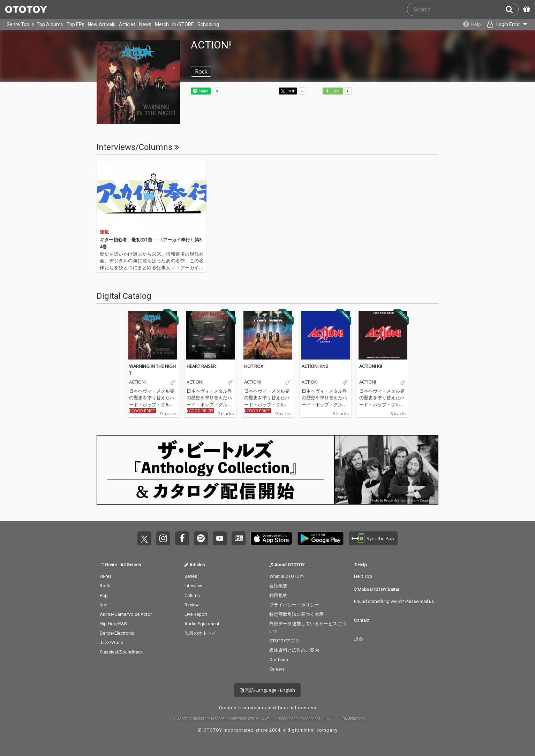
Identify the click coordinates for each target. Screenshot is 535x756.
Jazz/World (112, 642)
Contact (362, 620)
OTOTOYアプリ (284, 641)
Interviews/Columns (138, 147)
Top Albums (50, 24)
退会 (359, 639)
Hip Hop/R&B (113, 624)
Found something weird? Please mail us (394, 601)
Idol (104, 605)
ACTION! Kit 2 (315, 366)
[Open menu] (506, 24)
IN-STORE (183, 24)
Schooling (208, 24)
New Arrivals (102, 24)
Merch (162, 24)
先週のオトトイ (200, 633)
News (145, 24)
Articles (127, 24)
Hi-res (106, 576)
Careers (277, 669)
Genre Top (18, 24)
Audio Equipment (202, 624)
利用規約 (278, 595)
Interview (193, 586)
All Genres (131, 565)
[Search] (512, 9)
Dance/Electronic (117, 633)
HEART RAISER (201, 366)
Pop (104, 595)
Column (192, 595)
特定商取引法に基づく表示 (296, 614)
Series (191, 576)
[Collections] (470, 24)
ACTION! (137, 382)
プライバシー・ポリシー (294, 605)
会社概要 (278, 586)
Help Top (363, 576)
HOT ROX (254, 366)
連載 (104, 232)
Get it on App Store (271, 538)
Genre (111, 565)
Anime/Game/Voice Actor (126, 614)
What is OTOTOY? (287, 576)
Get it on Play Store (321, 538)
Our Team (279, 660)
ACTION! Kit (371, 366)
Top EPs (76, 24)
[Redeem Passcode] (526, 9)
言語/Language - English (267, 690)
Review (192, 605)
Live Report (196, 614)
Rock (105, 586)
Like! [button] (336, 91)
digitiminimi (301, 730)
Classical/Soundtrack (121, 652)
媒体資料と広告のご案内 (294, 650)
